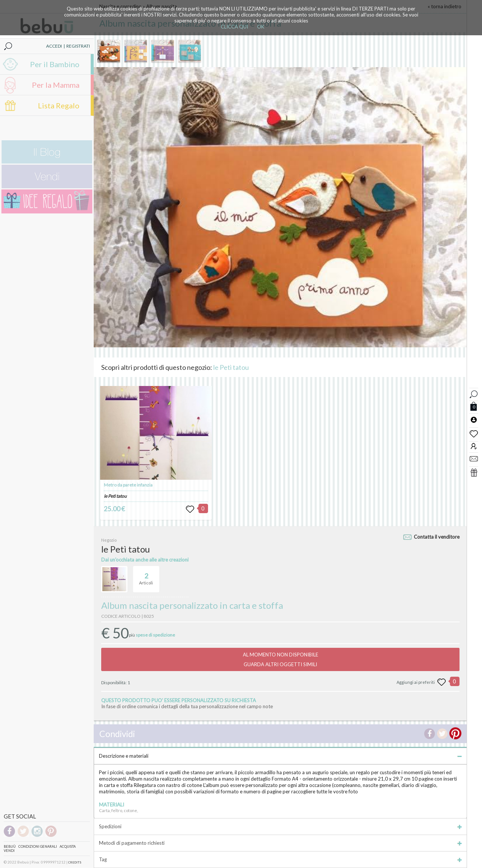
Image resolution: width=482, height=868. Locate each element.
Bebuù (10, 846)
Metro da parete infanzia (128, 485)
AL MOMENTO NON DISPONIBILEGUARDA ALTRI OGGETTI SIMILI (281, 659)
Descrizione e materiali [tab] (280, 756)
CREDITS (75, 862)
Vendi (9, 851)
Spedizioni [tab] (280, 826)
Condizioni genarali (38, 846)
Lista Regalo (59, 105)
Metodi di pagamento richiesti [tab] (280, 843)
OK (261, 27)
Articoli (146, 576)
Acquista (68, 846)
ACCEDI (54, 46)
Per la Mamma (56, 85)
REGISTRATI (78, 46)
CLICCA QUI (234, 27)
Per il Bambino (55, 64)
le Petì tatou (231, 367)
